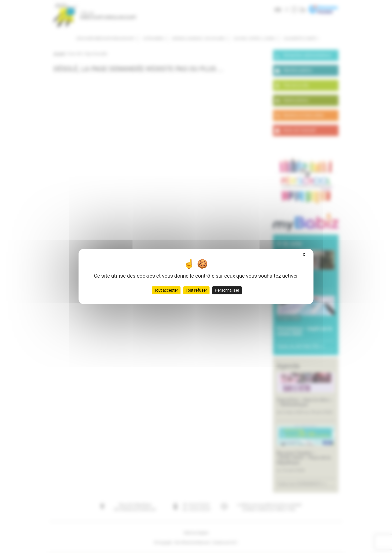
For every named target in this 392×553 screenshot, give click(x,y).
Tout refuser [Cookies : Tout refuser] (196, 290)
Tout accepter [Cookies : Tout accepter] (166, 290)
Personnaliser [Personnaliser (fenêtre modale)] (227, 290)
